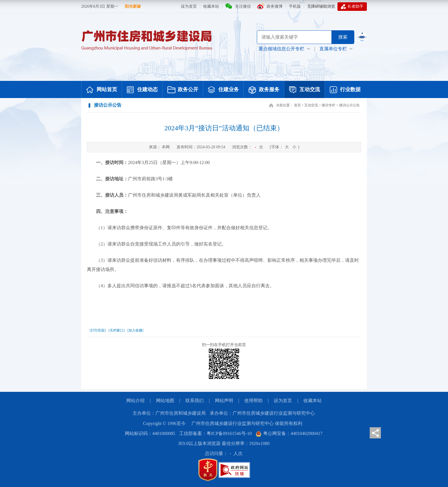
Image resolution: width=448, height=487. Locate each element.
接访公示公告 (349, 105)
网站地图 (165, 401)
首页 (297, 105)
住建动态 (142, 90)
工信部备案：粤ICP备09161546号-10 (215, 433)
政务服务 (264, 90)
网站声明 (224, 401)
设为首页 (189, 6)
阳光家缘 (133, 6)
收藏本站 (211, 6)
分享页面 (375, 433)
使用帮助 (253, 401)
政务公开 (183, 90)
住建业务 (223, 90)
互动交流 (305, 90)
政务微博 (275, 6)
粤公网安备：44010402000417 (289, 433)
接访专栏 (329, 105)
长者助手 (352, 7)
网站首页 (102, 90)
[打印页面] (98, 330)
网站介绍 (135, 401)
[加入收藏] (135, 330)
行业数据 (345, 90)
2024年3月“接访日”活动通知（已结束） (224, 128)
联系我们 (195, 401)
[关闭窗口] (117, 330)
